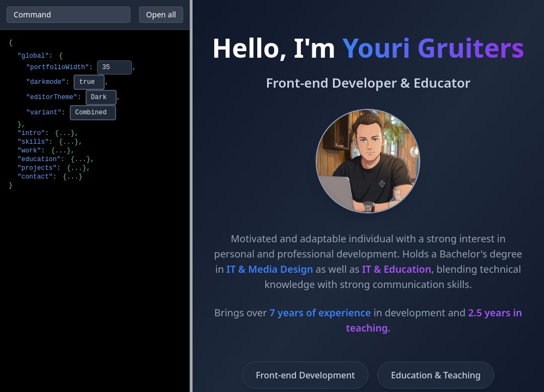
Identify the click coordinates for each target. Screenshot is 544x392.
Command (32, 14)
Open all (161, 14)
